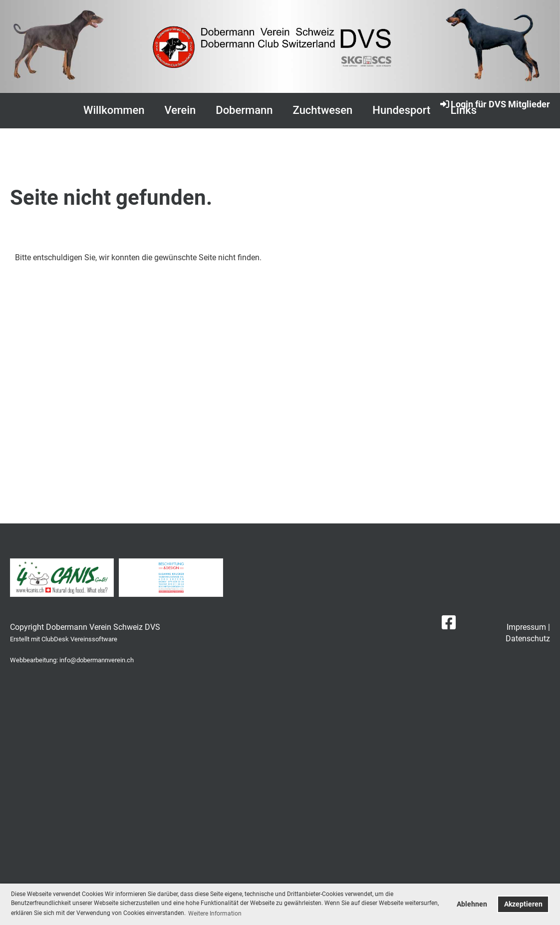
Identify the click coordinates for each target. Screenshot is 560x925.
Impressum (526, 627)
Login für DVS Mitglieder (494, 104)
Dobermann (244, 110)
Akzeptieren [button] (523, 904)
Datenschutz (528, 639)
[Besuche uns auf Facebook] (449, 623)
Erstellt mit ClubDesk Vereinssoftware (64, 639)
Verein (180, 110)
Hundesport (401, 110)
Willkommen (114, 110)
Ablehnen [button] (472, 904)
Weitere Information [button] (215, 914)
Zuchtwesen (323, 110)
